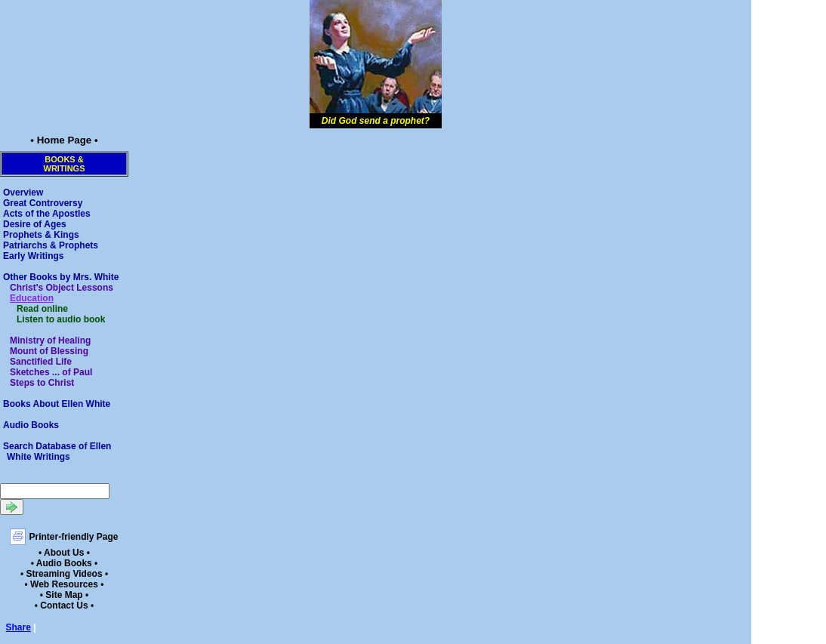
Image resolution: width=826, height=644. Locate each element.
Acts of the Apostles (47, 214)
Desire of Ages (35, 224)
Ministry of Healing (50, 340)
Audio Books (31, 425)
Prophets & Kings (41, 235)
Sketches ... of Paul (51, 372)
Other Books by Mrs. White (61, 277)
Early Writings (33, 256)
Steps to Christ (42, 383)
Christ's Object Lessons (62, 288)
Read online (42, 309)
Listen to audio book (61, 319)
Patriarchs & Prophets (51, 245)
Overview (23, 193)
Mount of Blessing (49, 351)
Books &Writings (65, 164)
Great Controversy (43, 203)
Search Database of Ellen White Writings (57, 451)
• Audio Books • (65, 563)
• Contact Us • (64, 605)
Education (32, 298)
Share (18, 627)
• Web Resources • (65, 584)
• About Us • (64, 553)
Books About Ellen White (57, 404)
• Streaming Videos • (64, 574)
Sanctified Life (41, 362)
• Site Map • (64, 595)
